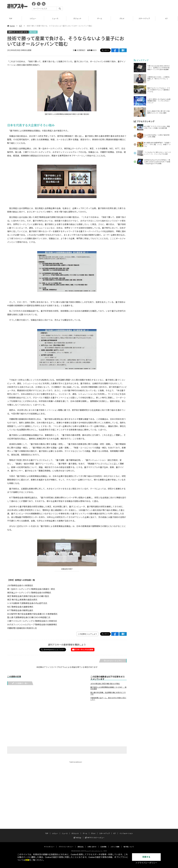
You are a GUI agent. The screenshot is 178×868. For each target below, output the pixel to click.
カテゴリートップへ (113, 661)
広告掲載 (103, 844)
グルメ (122, 18)
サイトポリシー (49, 844)
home (11, 26)
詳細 (27, 860)
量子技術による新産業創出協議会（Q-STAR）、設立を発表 (108, 688)
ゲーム (100, 18)
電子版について (129, 844)
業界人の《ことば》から (18, 32)
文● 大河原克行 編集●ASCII (85, 50)
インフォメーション (126, 831)
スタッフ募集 (115, 844)
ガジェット (78, 18)
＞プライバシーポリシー (146, 863)
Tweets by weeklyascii (76, 762)
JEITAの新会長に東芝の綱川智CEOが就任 (105, 684)
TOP (11, 18)
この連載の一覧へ (20, 683)
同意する (146, 857)
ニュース (56, 18)
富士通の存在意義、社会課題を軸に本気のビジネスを (108, 693)
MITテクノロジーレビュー (95, 835)
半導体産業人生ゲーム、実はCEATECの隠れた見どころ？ (108, 699)
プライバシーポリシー (66, 844)
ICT (167, 18)
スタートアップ (145, 18)
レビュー (33, 18)
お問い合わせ (92, 844)
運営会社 (80, 844)
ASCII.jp (77, 835)
